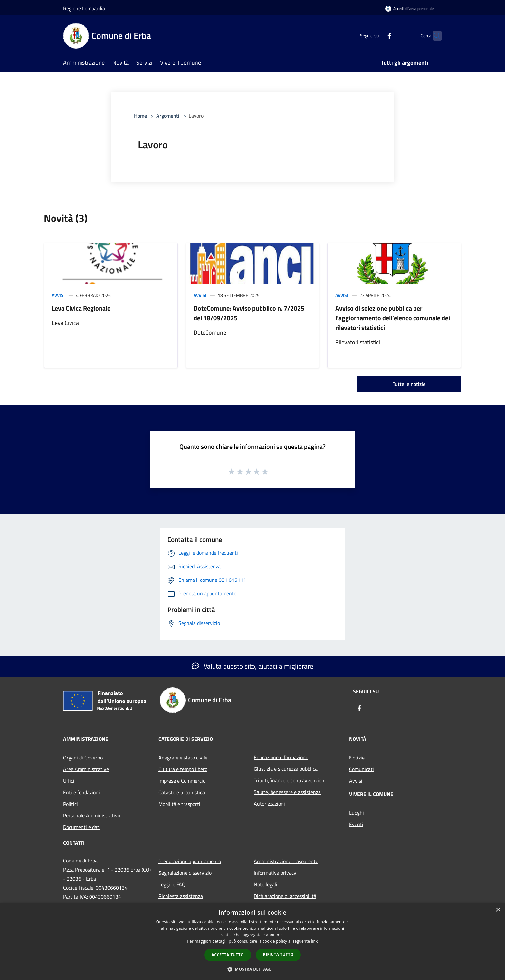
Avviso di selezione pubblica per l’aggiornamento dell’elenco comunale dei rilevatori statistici (393, 318)
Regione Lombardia (84, 8)
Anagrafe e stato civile (183, 758)
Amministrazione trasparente (286, 861)
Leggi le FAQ (172, 884)
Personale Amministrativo (92, 815)
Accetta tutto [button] (228, 955)
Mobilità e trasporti (179, 804)
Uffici (69, 781)
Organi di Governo (83, 758)
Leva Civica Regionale (81, 308)
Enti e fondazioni (81, 792)
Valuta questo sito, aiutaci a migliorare (252, 666)
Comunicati (362, 769)
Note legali (266, 884)
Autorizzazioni (269, 804)
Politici (71, 804)
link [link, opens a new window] (314, 941)
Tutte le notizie (409, 384)
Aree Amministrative (86, 769)
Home (140, 116)
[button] (252, 969)
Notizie (357, 758)
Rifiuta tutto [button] (278, 954)
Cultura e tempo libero (183, 769)
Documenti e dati (82, 827)
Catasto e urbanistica (182, 792)
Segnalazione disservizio (185, 873)
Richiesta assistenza (181, 896)
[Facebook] (377, 36)
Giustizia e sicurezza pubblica (286, 769)
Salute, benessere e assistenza (287, 792)
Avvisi (58, 295)
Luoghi (357, 813)
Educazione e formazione (281, 757)
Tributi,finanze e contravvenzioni (290, 780)
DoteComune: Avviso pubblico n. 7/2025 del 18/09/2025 (249, 313)
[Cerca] (434, 36)
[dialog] (252, 942)
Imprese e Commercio (182, 781)
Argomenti (168, 116)
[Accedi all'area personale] (409, 9)
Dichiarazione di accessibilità (285, 896)
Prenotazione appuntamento (190, 861)
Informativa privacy (275, 873)
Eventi (356, 824)
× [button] (498, 910)
